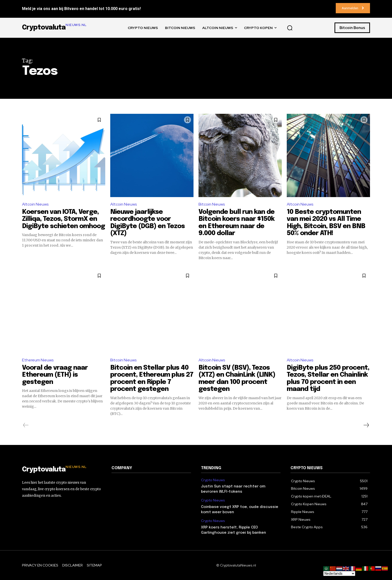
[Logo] (62, 470)
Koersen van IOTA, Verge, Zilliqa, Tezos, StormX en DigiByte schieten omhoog (63, 219)
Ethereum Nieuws (38, 360)
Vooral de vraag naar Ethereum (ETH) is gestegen (55, 375)
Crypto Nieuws (213, 480)
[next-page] (366, 425)
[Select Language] (339, 573)
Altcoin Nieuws (35, 204)
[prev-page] (26, 425)
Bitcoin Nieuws (212, 204)
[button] (290, 28)
